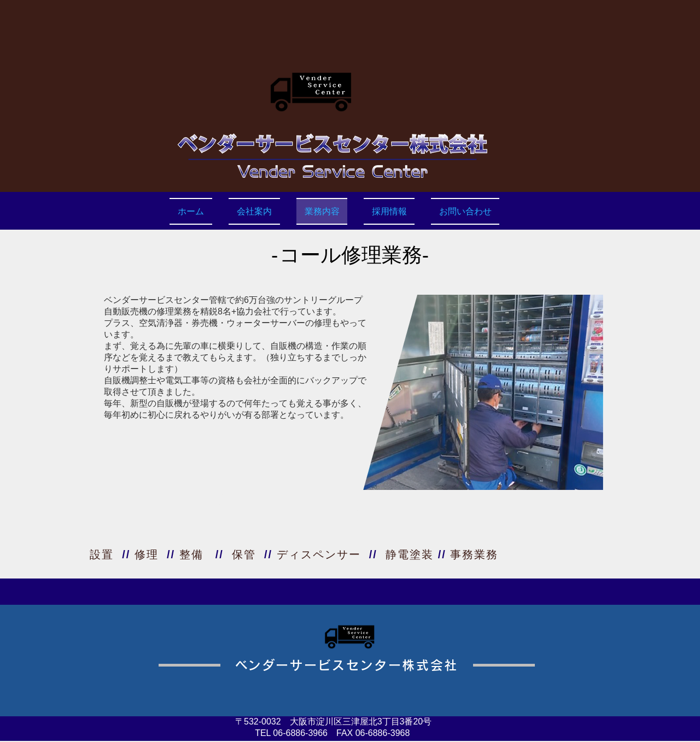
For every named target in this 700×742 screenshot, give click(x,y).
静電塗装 (410, 554)
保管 (244, 554)
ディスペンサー (319, 554)
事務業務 (474, 554)
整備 (191, 554)
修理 (147, 554)
